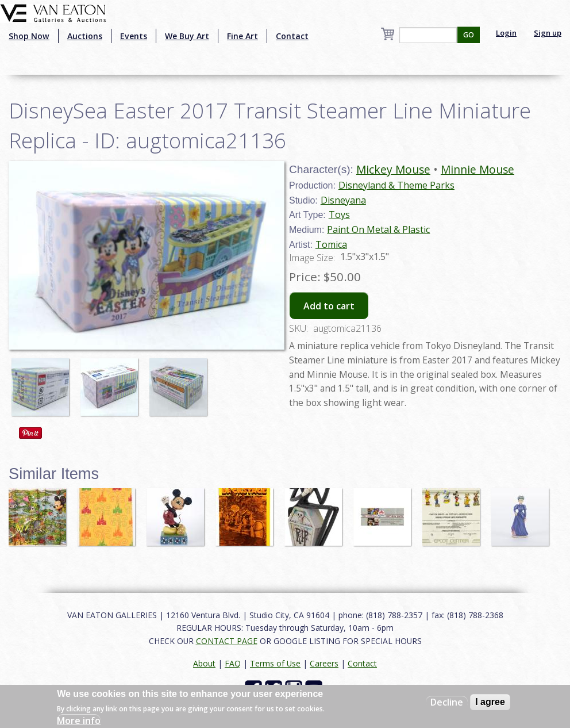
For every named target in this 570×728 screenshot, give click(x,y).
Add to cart (329, 306)
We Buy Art (187, 36)
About (204, 663)
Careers (324, 663)
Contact (292, 36)
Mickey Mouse (393, 169)
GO (469, 35)
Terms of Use (275, 663)
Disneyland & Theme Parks (396, 185)
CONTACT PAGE (227, 641)
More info (79, 721)
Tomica (331, 244)
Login (506, 33)
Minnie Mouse (477, 169)
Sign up (548, 33)
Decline (447, 702)
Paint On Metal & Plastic (378, 229)
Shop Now (29, 36)
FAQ (233, 663)
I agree (490, 702)
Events (134, 36)
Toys (339, 214)
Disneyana (343, 200)
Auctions (85, 36)
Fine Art (242, 36)
